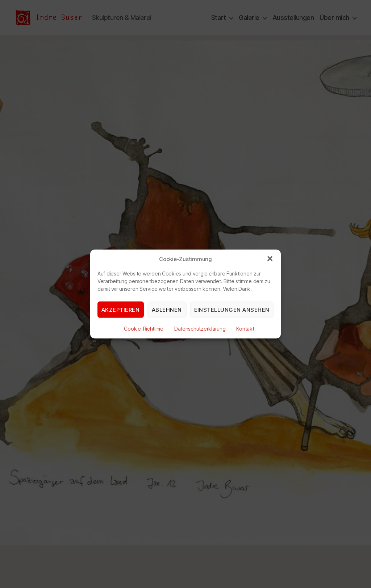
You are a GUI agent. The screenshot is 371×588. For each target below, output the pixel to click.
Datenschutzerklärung (200, 329)
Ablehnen (167, 309)
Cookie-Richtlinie (143, 329)
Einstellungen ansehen (232, 309)
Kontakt (245, 329)
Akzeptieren (121, 309)
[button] (270, 259)
